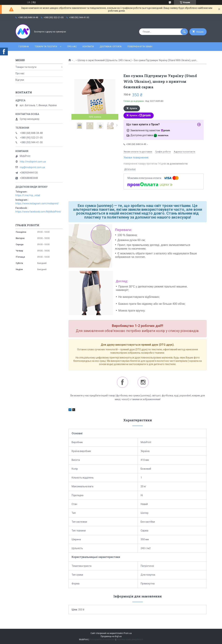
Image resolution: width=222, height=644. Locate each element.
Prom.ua (128, 633)
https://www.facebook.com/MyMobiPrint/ (38, 212)
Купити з (140, 116)
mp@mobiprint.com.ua (32, 167)
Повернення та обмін (140, 46)
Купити (133, 108)
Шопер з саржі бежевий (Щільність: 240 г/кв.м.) (104, 60)
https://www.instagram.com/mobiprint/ (37, 203)
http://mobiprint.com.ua (33, 162)
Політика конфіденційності (130, 639)
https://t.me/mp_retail (28, 195)
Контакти (88, 46)
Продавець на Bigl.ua (111, 636)
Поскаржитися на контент (102, 639)
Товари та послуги (46, 46)
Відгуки (20, 80)
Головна (24, 46)
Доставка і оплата (111, 46)
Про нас (72, 46)
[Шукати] (184, 32)
